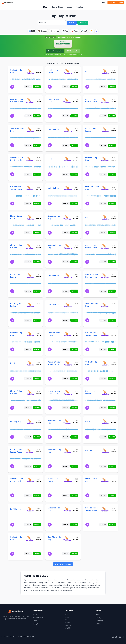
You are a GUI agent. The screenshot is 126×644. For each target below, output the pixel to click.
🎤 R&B (84, 31)
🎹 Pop (65, 31)
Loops (69, 7)
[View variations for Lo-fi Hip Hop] (68, 130)
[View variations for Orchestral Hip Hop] (30, 71)
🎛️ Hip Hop (55, 31)
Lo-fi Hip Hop (53, 130)
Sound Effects (58, 7)
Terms (98, 614)
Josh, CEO (68, 628)
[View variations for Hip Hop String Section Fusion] (105, 100)
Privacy (99, 618)
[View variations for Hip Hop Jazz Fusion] (68, 71)
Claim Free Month (55, 51)
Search (72, 23)
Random (83, 23)
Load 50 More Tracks (63, 564)
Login (103, 3)
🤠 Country (43, 31)
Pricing (67, 617)
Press (66, 614)
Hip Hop (89, 71)
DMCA (98, 624)
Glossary (67, 622)
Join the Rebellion (116, 3)
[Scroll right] (96, 31)
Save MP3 (28, 87)
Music (46, 7)
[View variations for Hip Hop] (105, 71)
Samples (79, 7)
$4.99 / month (73, 51)
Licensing (100, 621)
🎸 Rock (75, 31)
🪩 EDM (32, 31)
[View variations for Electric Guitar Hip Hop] (67, 100)
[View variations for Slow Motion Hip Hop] (30, 130)
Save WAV (37, 87)
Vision (66, 620)
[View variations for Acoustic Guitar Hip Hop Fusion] (30, 100)
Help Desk (68, 625)
